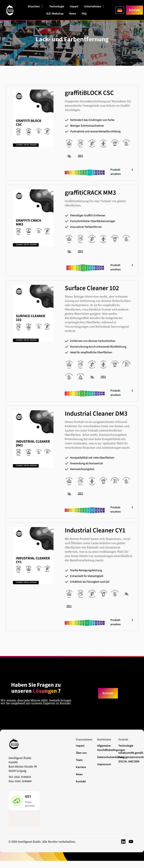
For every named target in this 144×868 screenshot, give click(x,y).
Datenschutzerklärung (106, 757)
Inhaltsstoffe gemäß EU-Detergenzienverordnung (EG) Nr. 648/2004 (127, 757)
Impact (80, 746)
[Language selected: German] (120, 10)
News (79, 774)
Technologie (126, 746)
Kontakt (81, 781)
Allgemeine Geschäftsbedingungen (106, 748)
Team (79, 760)
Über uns (81, 753)
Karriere (81, 767)
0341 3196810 (23, 777)
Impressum (104, 764)
